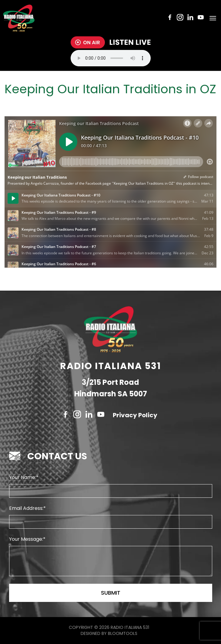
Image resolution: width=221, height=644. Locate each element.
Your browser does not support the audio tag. (111, 58)
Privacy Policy (135, 415)
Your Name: (23, 477)
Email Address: (26, 508)
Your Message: (26, 539)
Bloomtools (123, 633)
